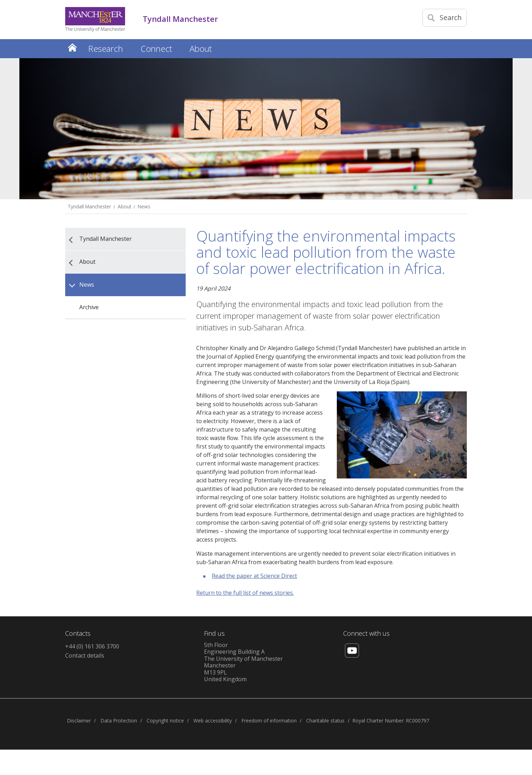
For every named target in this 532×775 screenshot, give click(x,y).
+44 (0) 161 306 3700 (92, 646)
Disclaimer (79, 721)
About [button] (201, 48)
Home (72, 47)
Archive (89, 307)
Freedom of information (269, 721)
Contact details (85, 655)
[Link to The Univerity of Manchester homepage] (95, 20)
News (144, 206)
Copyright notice (165, 721)
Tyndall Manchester (89, 206)
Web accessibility (213, 721)
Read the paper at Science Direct (254, 576)
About (124, 206)
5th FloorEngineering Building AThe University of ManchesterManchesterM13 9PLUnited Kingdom (243, 662)
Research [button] (106, 48)
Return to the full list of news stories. (245, 593)
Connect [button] (156, 48)
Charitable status (325, 721)
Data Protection (119, 721)
